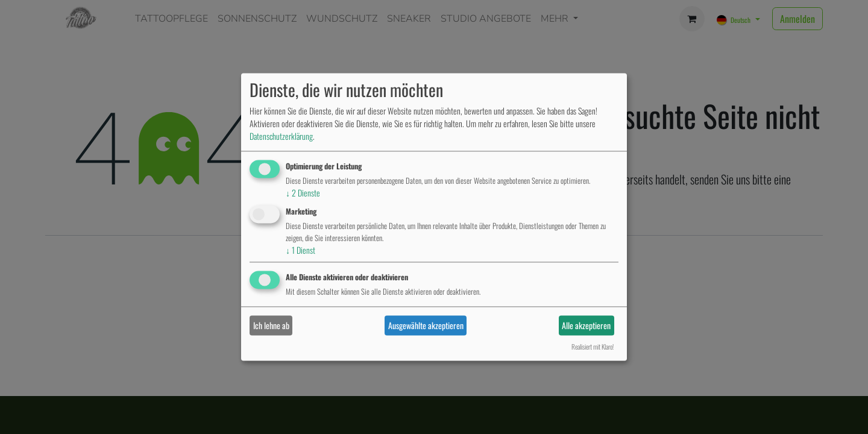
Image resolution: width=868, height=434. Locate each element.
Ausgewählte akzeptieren (426, 325)
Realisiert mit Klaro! (593, 347)
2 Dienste (303, 193)
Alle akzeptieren (586, 325)
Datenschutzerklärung (281, 136)
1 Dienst (300, 250)
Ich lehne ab (271, 325)
